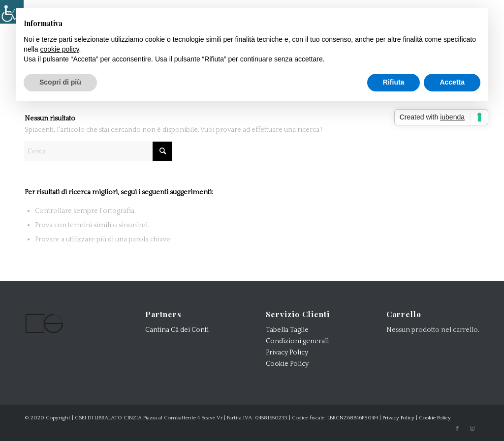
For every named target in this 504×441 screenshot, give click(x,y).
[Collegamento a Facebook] (457, 429)
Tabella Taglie (287, 330)
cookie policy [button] (59, 49)
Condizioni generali (297, 341)
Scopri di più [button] (60, 82)
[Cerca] (98, 151)
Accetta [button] (452, 82)
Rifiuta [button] (394, 82)
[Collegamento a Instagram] (472, 429)
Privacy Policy (287, 353)
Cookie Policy (287, 364)
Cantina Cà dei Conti (177, 330)
